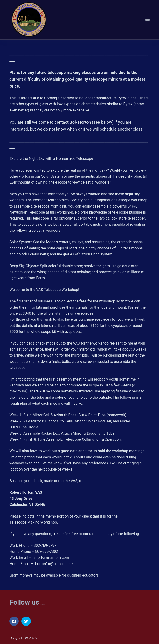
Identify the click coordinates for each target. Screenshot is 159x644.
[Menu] (147, 19)
